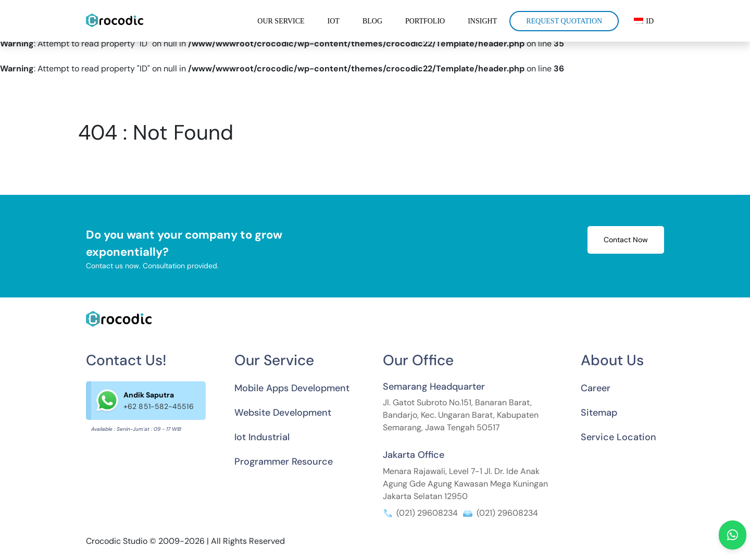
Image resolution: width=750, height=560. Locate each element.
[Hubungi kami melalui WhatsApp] (733, 535)
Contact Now (626, 240)
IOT (334, 21)
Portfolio (425, 21)
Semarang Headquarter (434, 387)
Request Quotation (564, 21)
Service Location (618, 437)
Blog (372, 21)
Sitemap (599, 413)
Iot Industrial (262, 437)
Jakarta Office (414, 455)
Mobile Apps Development (292, 388)
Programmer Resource (284, 462)
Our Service (281, 21)
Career (596, 388)
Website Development (283, 413)
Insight (482, 21)
